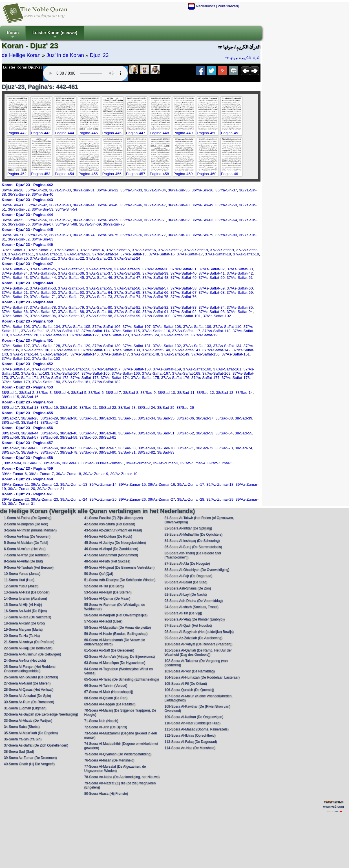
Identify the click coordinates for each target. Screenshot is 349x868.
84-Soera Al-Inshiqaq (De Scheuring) (192, 541)
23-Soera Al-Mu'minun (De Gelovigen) (32, 654)
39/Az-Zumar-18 (220, 484)
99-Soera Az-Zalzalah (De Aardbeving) (193, 638)
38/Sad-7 (113, 393)
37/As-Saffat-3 (66, 250)
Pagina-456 (112, 174)
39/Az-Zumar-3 (166, 463)
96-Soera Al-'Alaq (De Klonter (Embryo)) (195, 619)
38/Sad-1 (9, 393)
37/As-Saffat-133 (197, 346)
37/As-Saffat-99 (127, 316)
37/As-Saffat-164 (65, 373)
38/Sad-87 (71, 463)
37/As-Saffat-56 (127, 288)
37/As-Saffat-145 (54, 354)
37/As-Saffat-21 (43, 258)
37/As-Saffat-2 (40, 250)
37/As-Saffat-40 (184, 273)
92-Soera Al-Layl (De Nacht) (185, 595)
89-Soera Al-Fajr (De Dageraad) (188, 576)
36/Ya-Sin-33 (131, 190)
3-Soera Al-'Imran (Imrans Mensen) (30, 530)
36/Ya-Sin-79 (203, 235)
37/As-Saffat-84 (211, 307)
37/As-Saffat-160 (197, 369)
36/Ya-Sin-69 (90, 224)
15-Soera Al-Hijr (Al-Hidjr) (23, 605)
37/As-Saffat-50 (211, 278)
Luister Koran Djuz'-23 (23, 67)
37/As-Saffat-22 (71, 258)
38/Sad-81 (127, 452)
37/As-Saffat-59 (211, 288)
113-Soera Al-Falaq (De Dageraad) (191, 742)
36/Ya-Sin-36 (203, 190)
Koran (13, 35)
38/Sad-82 (146, 452)
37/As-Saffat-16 (162, 254)
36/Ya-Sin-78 (179, 235)
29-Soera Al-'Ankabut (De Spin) (27, 696)
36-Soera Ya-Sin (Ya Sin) (23, 739)
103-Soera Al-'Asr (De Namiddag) (189, 671)
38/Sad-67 (108, 448)
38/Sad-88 (90, 463)
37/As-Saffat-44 (43, 278)
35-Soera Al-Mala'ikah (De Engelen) (31, 733)
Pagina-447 (136, 133)
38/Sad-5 (79, 393)
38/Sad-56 (10, 437)
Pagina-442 (17, 133)
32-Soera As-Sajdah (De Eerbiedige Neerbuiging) (41, 714)
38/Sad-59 (69, 437)
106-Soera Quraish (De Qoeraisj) (189, 690)
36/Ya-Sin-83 (42, 239)
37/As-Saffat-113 (65, 331)
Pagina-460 (207, 174)
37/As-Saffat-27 (71, 269)
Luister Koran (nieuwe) (55, 35)
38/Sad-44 (30, 433)
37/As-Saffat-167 (156, 373)
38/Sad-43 (10, 433)
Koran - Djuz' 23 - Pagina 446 (27, 245)
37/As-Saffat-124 (145, 335)
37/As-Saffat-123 (115, 335)
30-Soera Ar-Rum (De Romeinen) (29, 702)
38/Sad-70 (166, 448)
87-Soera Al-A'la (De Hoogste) (187, 564)
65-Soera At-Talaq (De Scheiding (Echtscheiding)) (122, 679)
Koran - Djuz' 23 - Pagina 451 (27, 340)
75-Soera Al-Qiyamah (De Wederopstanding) (118, 754)
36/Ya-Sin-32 (108, 190)
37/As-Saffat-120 (24, 335)
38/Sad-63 (30, 448)
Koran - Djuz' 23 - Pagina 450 (27, 321)
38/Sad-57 (30, 437)
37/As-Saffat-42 (240, 273)
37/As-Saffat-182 (107, 382)
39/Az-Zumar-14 (103, 484)
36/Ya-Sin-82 (19, 239)
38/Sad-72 (205, 448)
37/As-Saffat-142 (217, 350)
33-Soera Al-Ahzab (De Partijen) (28, 721)
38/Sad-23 (127, 408)
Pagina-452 (17, 174)
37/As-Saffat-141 (186, 350)
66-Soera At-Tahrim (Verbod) (106, 686)
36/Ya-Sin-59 (108, 220)
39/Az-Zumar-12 (45, 484)
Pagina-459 (183, 174)
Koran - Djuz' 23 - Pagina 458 (27, 458)
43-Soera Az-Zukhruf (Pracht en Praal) (113, 530)
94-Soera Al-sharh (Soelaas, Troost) (191, 607)
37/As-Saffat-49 (184, 278)
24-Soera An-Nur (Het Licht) (25, 661)
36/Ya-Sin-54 (66, 209)
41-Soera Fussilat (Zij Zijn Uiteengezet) (114, 518)
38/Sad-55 (244, 433)
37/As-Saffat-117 (186, 331)
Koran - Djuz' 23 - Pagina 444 (27, 215)
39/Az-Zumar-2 (139, 463)
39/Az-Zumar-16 (162, 484)
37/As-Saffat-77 (15, 307)
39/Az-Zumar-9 (96, 474)
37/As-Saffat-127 (16, 346)
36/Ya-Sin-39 (19, 194)
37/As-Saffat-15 (133, 254)
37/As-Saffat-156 (76, 369)
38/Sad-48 (108, 433)
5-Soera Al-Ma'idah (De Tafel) (26, 543)
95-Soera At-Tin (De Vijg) (183, 613)
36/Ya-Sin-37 (226, 190)
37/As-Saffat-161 (227, 369)
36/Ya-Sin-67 (42, 224)
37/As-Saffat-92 (184, 312)
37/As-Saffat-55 (99, 288)
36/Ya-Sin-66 (19, 224)
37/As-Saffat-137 (65, 350)
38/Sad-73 (224, 448)
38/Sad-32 (108, 418)
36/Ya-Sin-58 (84, 220)
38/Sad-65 (69, 448)
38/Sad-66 (88, 448)
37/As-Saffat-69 (240, 292)
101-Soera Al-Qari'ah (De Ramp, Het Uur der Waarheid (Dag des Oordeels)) (198, 652)
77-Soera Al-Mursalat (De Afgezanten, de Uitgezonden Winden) (115, 769)
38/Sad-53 (205, 433)
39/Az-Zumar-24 (74, 499)
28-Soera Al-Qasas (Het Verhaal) (29, 690)
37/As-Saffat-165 (96, 373)
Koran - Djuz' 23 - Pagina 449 (27, 302)
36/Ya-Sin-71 (13, 235)
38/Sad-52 (185, 433)
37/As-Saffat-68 (211, 292)
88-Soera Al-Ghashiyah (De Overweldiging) (197, 570)
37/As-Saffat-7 (170, 250)
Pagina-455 (88, 174)
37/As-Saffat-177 (206, 378)
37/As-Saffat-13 (77, 254)
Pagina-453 (41, 174)
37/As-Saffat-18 (218, 254)
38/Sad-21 (88, 408)
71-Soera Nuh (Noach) (101, 721)
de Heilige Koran (21, 55)
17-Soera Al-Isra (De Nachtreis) (27, 617)
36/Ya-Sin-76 (131, 235)
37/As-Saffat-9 (222, 250)
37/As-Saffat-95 (15, 316)
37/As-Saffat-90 (127, 312)
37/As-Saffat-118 (217, 331)
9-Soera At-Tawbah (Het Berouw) (29, 567)
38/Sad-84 (12, 463)
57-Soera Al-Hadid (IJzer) (103, 621)
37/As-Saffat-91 (155, 312)
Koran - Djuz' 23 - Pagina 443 (27, 200)
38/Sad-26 (185, 408)
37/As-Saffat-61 (15, 292)
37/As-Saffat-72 (71, 297)
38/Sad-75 (10, 452)
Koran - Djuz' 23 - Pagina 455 (27, 413)
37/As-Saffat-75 (155, 297)
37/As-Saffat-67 (184, 292)
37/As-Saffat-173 (85, 378)
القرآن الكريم (251, 58)
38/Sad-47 (88, 433)
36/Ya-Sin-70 (114, 224)
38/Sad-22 (108, 408)
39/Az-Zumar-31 (21, 504)
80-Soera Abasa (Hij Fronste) (106, 794)
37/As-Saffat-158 (137, 369)
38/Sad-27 (10, 418)
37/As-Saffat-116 (156, 331)
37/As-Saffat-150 (206, 354)
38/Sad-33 (127, 418)
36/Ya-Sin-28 (13, 190)
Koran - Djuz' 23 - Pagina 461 (27, 494)
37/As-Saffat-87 (43, 312)
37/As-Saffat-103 (16, 327)
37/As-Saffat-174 (115, 378)
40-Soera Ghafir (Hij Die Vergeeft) (29, 764)
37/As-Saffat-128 (46, 346)
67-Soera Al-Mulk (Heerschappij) (109, 692)
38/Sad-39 (244, 418)
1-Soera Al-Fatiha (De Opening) (28, 518)
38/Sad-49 (127, 433)
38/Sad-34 (146, 418)
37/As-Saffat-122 (85, 335)
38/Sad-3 (44, 393)
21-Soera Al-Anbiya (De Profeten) (29, 642)
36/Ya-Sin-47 (155, 205)
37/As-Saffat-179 (16, 382)
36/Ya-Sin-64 (226, 220)
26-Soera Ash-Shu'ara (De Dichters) (31, 677)
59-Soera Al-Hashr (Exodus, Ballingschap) (116, 634)
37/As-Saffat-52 (15, 288)
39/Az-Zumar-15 (132, 484)
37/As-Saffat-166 (126, 373)
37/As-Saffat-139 (126, 350)
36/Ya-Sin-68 (66, 224)
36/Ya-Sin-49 (203, 205)
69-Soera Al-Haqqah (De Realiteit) (110, 704)
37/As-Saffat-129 (76, 346)
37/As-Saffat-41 (211, 273)
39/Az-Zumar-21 (51, 489)
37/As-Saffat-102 (217, 316)
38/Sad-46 (69, 433)
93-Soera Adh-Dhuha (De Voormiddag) (194, 601)
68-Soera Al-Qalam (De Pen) (106, 698)
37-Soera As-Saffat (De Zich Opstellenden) (36, 745)
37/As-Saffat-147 (115, 354)
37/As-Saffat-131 (137, 346)
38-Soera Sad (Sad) (19, 752)
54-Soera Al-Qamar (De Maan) (107, 598)
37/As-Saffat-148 (145, 354)
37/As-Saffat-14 (105, 254)
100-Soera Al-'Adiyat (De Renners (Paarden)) (198, 644)
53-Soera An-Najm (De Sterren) (108, 592)
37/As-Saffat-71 (43, 297)
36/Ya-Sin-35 (179, 190)
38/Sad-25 (166, 408)
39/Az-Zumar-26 (132, 499)
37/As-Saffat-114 (96, 331)
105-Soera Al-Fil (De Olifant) (186, 684)
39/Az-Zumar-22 (15, 499)
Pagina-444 (64, 133)
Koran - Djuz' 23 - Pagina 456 (27, 428)
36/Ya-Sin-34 (155, 190)
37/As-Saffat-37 (99, 273)
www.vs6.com (333, 807)
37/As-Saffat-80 (99, 307)
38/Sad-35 (166, 418)
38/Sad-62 (10, 448)
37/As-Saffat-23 (99, 258)
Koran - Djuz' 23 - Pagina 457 (27, 443)
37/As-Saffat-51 (240, 278)
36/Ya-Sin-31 (84, 190)
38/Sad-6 (96, 393)
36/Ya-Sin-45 (108, 205)
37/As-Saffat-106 (107, 327)
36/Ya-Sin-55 (13, 220)
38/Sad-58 (49, 437)
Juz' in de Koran (65, 55)
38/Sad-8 (131, 393)
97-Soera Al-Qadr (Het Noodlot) (188, 626)
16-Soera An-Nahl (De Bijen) (25, 611)
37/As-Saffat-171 (24, 378)
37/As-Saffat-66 (155, 292)
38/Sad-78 (69, 452)
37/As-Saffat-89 (99, 312)
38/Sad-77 (49, 452)
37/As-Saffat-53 (43, 288)
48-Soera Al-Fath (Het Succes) (107, 561)
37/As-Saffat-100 (156, 316)
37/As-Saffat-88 (71, 312)
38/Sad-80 (108, 452)
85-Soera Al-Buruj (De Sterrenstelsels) (193, 547)
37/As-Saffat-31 (184, 269)
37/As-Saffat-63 (71, 292)
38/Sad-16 (30, 397)
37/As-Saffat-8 (196, 250)
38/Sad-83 (166, 452)
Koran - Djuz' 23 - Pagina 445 (27, 230)
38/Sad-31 (88, 418)
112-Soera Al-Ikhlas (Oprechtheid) (190, 736)
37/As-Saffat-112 (35, 331)
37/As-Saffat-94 (240, 312)
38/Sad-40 (10, 422)
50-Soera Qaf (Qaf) (99, 574)
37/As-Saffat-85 (240, 307)
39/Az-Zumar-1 (111, 463)
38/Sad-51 (166, 433)
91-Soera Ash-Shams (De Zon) (188, 588)
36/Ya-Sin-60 (131, 220)
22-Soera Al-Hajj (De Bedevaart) (28, 648)
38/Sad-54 (224, 433)
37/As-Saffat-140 (156, 350)
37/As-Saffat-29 (127, 269)
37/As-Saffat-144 (24, 354)
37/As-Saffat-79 (71, 307)
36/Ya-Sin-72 (36, 235)
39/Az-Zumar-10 (124, 474)
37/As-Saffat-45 (71, 278)
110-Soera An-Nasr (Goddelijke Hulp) (192, 723)
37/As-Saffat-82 (155, 307)
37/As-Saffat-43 (15, 278)
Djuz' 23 (99, 55)
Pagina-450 (207, 133)
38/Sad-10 (167, 393)
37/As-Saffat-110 (227, 327)
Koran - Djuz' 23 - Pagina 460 (27, 479)
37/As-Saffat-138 (96, 350)
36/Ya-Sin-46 (131, 205)
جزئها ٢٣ (231, 58)
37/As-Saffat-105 (76, 327)
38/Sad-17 (10, 408)
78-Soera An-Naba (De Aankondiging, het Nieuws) (122, 777)
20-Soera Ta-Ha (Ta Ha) (22, 636)
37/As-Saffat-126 (206, 335)
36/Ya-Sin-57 (60, 220)
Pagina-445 (88, 133)
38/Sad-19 (49, 408)
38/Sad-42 (49, 422)
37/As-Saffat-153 (46, 358)
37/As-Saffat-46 (99, 278)
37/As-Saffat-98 (99, 316)
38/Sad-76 (30, 452)
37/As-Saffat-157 (107, 369)
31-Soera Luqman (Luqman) (25, 708)
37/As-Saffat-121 (54, 335)
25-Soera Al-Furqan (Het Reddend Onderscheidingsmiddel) (30, 669)
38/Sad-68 (127, 448)
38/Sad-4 (61, 393)
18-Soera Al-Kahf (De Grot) (24, 623)
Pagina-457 (136, 174)
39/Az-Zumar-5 (220, 463)
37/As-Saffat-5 (118, 250)
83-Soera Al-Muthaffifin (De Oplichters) (193, 535)
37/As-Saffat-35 (43, 273)
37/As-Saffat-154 (16, 369)
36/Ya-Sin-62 (179, 220)
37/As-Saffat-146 (85, 354)
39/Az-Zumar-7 (41, 474)
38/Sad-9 (148, 393)
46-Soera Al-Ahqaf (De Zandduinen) (111, 549)
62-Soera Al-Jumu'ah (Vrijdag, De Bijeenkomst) (120, 657)
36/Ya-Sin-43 (60, 205)
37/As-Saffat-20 (15, 258)
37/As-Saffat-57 (155, 288)
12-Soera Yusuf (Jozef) (21, 586)
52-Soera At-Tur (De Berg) (104, 586)
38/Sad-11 (186, 393)
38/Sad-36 (185, 418)
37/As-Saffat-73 (99, 297)
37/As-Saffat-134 (227, 346)
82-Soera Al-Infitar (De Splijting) (188, 528)
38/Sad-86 (51, 463)
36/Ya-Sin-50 (226, 205)
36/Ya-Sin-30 (60, 190)
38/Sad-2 (27, 393)
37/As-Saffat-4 (92, 250)
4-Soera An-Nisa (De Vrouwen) (27, 536)
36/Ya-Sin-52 (19, 209)
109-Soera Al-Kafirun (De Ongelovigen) (194, 717)
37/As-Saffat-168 (186, 373)
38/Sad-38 (224, 418)
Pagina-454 (64, 174)
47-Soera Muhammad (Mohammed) (111, 555)
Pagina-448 (159, 133)
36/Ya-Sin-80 (226, 235)
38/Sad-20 (69, 408)
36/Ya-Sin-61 (155, 220)
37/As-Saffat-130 (107, 346)
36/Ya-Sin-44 (84, 205)
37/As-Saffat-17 (190, 254)
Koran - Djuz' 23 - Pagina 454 (27, 402)
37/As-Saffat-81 (127, 307)
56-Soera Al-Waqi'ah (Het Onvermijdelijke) (116, 615)
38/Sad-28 (30, 418)
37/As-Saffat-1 (14, 250)
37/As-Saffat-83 (184, 307)
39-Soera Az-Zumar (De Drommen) (30, 758)
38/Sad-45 (49, 433)
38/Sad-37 (205, 418)
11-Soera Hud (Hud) (19, 580)
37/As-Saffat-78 (43, 307)
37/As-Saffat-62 (43, 292)
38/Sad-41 (30, 422)
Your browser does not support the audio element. (85, 73)
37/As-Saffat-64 (99, 292)
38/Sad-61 (108, 437)
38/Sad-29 (49, 418)
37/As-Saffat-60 (240, 288)
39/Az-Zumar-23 (45, 499)
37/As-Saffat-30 (155, 269)
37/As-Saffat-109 (197, 327)
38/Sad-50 (146, 433)
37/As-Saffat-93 (211, 312)
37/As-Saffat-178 (236, 378)
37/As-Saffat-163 (35, 373)
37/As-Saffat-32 (211, 269)
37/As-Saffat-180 (46, 382)
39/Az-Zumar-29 (220, 499)
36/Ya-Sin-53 (42, 209)
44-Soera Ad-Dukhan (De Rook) (108, 536)
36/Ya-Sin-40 (42, 194)
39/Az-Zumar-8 (69, 474)
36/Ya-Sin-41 (13, 205)
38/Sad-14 (244, 393)
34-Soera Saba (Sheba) (22, 727)
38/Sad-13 (225, 393)
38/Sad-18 (30, 408)
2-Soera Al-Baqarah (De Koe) (26, 524)
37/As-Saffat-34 (15, 273)
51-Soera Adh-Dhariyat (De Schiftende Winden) (120, 580)
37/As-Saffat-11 (21, 254)
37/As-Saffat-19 (246, 254)
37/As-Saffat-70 (15, 297)
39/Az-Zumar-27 (162, 499)
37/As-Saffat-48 (155, 278)
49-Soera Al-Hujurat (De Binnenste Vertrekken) (119, 567)
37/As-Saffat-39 (155, 273)
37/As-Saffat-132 (167, 346)
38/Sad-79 (88, 452)
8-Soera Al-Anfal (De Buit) (23, 561)
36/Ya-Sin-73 (60, 235)
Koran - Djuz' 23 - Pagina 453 (27, 387)
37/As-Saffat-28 (99, 269)
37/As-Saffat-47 (127, 278)
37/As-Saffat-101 (187, 316)
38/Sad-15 (10, 397)
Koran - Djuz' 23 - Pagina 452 (27, 364)
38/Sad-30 (69, 418)
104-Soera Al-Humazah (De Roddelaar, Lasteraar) (202, 677)
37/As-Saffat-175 (145, 378)
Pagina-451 (231, 133)
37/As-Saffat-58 (184, 288)
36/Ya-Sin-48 (179, 205)
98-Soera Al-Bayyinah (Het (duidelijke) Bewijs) (199, 632)
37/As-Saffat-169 (217, 373)
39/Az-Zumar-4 (193, 463)
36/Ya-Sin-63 (203, 220)
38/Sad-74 (244, 448)
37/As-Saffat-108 (167, 327)
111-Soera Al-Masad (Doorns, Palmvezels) (196, 729)
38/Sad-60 (88, 437)
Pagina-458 (159, 174)
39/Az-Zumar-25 (103, 499)
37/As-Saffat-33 (240, 269)
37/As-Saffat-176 (175, 378)
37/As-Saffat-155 (46, 369)
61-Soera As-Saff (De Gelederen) (109, 650)
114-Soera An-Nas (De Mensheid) (190, 748)
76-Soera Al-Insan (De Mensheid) (109, 760)
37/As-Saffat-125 (175, 335)
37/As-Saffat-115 (126, 331)
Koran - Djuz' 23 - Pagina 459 (27, 468)
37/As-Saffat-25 (15, 269)
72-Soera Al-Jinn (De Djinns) (106, 727)
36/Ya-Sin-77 (155, 235)
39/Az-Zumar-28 (191, 499)
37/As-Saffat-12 (49, 254)
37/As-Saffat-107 (137, 327)
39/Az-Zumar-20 (21, 489)
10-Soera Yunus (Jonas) (22, 574)
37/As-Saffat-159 (167, 369)
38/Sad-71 (185, 448)
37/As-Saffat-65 (127, 292)
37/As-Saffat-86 (15, 312)
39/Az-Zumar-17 (191, 484)
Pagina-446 (112, 133)
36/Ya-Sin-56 (36, 220)
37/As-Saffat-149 (175, 354)
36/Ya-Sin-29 (36, 190)
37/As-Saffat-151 (236, 354)
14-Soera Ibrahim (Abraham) (26, 598)
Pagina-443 (41, 133)
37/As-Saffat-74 (127, 297)
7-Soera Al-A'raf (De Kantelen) (27, 555)
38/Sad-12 (205, 393)
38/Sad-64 (49, 448)
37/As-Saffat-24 (127, 258)
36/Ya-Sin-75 (108, 235)
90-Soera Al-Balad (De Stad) (186, 582)
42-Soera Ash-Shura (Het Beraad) (110, 524)
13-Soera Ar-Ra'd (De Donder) (27, 592)
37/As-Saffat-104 (46, 327)
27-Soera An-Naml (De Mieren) (27, 683)
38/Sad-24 (146, 408)
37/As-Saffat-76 (184, 297)
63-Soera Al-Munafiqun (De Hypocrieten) (115, 663)
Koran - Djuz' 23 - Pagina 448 (27, 283)
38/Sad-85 (32, 463)
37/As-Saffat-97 (71, 316)
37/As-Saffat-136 (35, 350)
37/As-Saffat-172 (54, 378)
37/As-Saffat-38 (127, 273)
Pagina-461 (231, 174)
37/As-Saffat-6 (144, 250)
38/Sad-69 (146, 448)
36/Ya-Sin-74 (84, 235)
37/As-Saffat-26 (43, 269)
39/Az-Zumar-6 (14, 474)
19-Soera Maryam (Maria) (23, 630)
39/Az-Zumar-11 (15, 484)
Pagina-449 (183, 133)
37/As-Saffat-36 (71, 273)
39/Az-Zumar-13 (74, 484)
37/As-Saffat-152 (16, 358)
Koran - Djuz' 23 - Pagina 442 (27, 185)
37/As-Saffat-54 (71, 288)
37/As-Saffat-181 (76, 382)
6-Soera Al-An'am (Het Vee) (25, 549)
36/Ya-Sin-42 (36, 205)
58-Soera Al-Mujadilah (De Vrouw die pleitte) (118, 628)
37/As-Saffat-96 (43, 316)
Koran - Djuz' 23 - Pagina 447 (27, 264)
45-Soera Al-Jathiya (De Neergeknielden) (115, 543)
